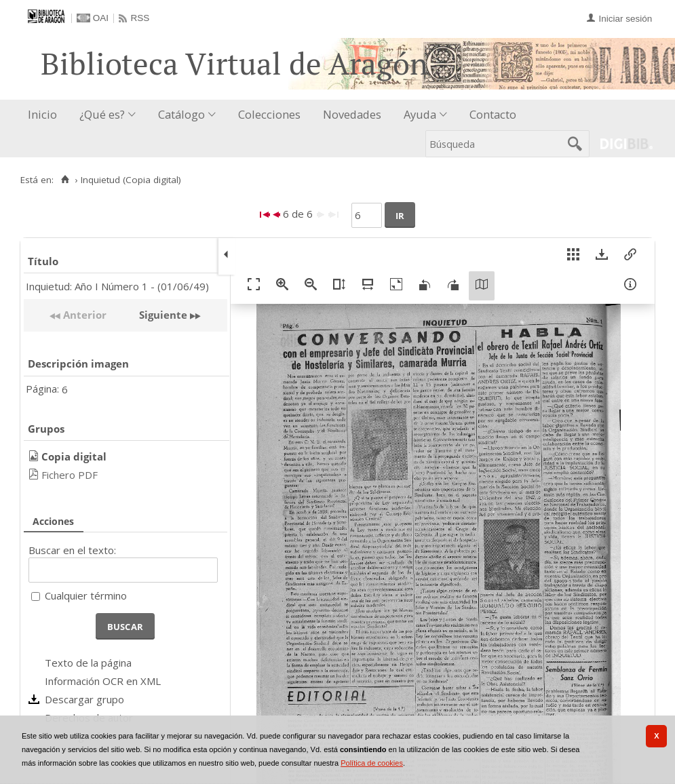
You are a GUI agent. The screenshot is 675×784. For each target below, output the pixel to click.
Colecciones (269, 114)
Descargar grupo (84, 699)
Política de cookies (372, 763)
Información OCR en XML (103, 681)
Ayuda (420, 114)
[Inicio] (65, 180)
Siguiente (163, 315)
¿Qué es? (102, 114)
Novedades (352, 114)
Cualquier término (86, 595)
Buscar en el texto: (72, 550)
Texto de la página (88, 663)
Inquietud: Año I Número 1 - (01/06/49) (117, 286)
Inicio (42, 114)
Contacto (493, 114)
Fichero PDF (70, 475)
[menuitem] (45, 115)
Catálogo (181, 114)
